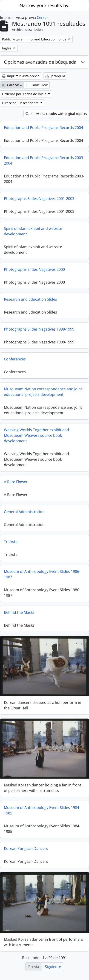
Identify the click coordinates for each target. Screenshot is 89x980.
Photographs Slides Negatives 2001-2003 (39, 200)
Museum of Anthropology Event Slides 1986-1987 (42, 576)
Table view (37, 85)
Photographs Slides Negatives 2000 (34, 271)
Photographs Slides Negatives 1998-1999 (39, 331)
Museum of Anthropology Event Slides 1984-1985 (42, 811)
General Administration (24, 513)
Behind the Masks (19, 614)
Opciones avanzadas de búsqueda (40, 62)
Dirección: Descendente (21, 103)
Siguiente (53, 967)
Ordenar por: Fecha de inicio (25, 94)
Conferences (15, 360)
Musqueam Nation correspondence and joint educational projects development (43, 393)
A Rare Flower (16, 483)
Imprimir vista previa (21, 76)
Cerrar (42, 17)
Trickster (11, 543)
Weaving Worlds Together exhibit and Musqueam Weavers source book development (36, 437)
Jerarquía (55, 76)
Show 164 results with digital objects (56, 114)
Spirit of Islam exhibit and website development (33, 233)
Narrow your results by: (44, 5)
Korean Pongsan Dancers (26, 849)
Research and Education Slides (30, 301)
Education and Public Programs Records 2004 (43, 128)
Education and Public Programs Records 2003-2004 (44, 162)
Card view (12, 85)
